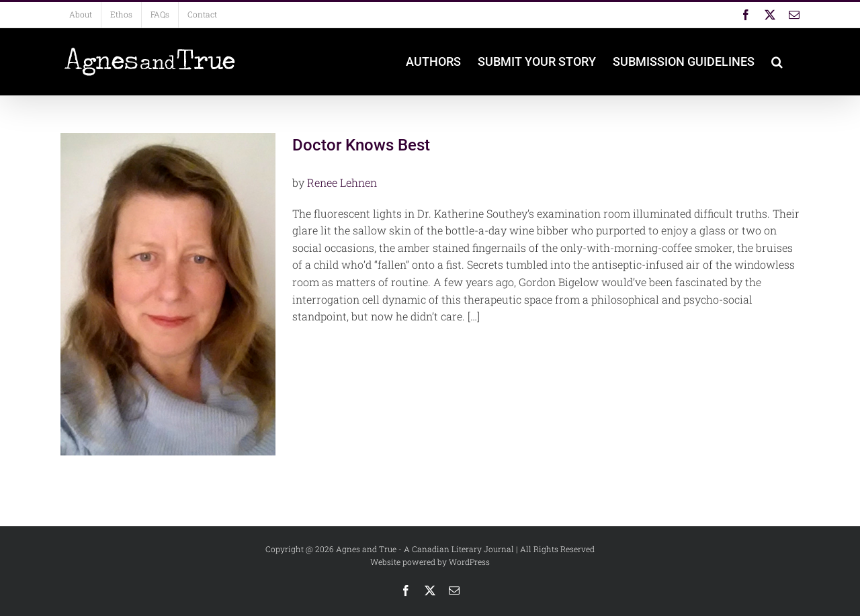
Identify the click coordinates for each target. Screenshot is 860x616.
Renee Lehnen (342, 182)
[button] (777, 62)
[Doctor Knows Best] (168, 294)
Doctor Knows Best (361, 145)
